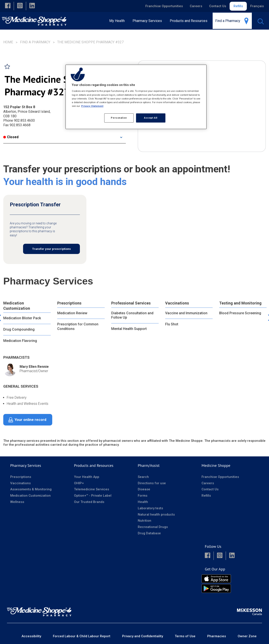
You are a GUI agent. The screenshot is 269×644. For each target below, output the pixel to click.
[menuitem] (149, 21)
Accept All (151, 118)
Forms (143, 496)
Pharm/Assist (149, 465)
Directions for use (152, 483)
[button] (8, 6)
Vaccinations (177, 303)
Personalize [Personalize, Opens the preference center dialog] (119, 118)
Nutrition (145, 521)
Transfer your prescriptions (51, 249)
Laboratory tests (150, 508)
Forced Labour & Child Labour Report (82, 636)
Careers (196, 6)
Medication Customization (17, 306)
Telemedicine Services (92, 489)
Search (143, 477)
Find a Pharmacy (35, 42)
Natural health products (156, 515)
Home (8, 42)
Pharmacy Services (26, 465)
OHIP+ (79, 483)
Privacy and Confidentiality (143, 636)
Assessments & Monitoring (31, 489)
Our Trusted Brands (89, 502)
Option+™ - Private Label (93, 496)
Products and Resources (94, 465)
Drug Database (149, 533)
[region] (136, 97)
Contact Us (218, 6)
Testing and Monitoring (240, 303)
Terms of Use (185, 636)
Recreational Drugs (153, 527)
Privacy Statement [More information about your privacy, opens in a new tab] (92, 106)
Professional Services (131, 303)
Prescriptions (69, 303)
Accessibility (31, 636)
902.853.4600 (24, 120)
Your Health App (87, 477)
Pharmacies (217, 636)
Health (143, 502)
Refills (238, 6)
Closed (11, 137)
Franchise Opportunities (164, 6)
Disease (144, 489)
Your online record (30, 420)
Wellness (17, 502)
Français (257, 6)
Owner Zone (247, 636)
